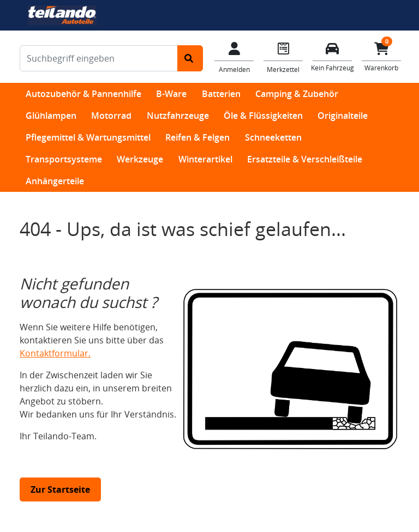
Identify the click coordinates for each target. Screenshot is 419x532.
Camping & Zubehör (297, 94)
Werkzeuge (140, 159)
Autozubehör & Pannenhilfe (83, 94)
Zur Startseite (60, 489)
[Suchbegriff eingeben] (99, 58)
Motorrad (111, 116)
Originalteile (343, 116)
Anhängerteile (55, 181)
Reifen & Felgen (197, 137)
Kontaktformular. (55, 353)
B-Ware (171, 94)
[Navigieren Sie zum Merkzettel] (283, 57)
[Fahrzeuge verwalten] (332, 56)
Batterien (221, 94)
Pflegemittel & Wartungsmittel (88, 137)
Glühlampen (51, 116)
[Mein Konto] (234, 57)
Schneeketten (273, 137)
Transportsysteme (64, 159)
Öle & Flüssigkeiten (263, 116)
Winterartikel (205, 159)
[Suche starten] (190, 58)
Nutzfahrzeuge (178, 116)
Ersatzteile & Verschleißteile (305, 159)
